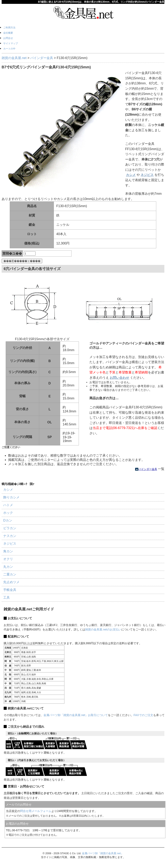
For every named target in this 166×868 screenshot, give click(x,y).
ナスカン (10, 536)
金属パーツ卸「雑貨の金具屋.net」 (103, 853)
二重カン (10, 574)
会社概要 (8, 33)
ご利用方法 (9, 28)
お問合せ (8, 38)
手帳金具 (10, 590)
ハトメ (8, 505)
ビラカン (10, 528)
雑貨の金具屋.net (14, 58)
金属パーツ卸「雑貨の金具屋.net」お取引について (76, 715)
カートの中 (9, 49)
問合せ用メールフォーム (36, 811)
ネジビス (147, 175)
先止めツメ (11, 582)
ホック (8, 513)
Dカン (8, 520)
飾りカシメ (11, 497)
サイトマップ (11, 43)
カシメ (131, 175)
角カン (8, 551)
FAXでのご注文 (143, 715)
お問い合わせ (119, 378)
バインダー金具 (42, 58)
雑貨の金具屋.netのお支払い (103, 629)
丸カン (8, 567)
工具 (7, 597)
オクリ (8, 559)
